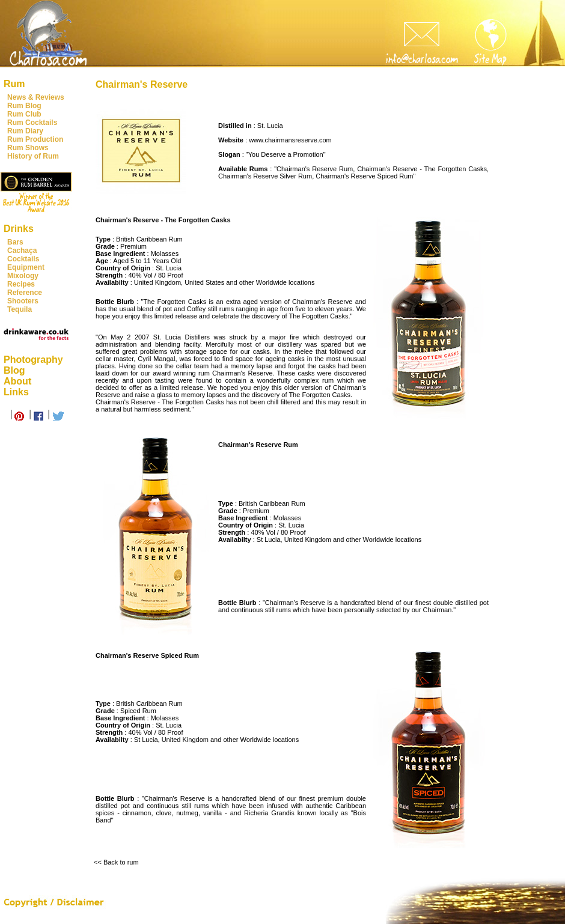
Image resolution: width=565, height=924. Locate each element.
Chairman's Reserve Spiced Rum (364, 176)
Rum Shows (28, 148)
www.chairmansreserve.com (290, 140)
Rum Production (35, 139)
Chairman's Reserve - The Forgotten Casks (422, 169)
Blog (14, 370)
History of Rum (33, 156)
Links (16, 392)
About (17, 381)
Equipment (26, 267)
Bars (15, 242)
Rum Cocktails (32, 123)
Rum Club (24, 114)
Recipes (21, 284)
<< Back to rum (116, 862)
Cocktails (23, 259)
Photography (33, 360)
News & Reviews (36, 97)
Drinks (19, 229)
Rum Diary (25, 131)
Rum (14, 84)
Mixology (23, 276)
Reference (25, 293)
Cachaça (22, 251)
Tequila (20, 309)
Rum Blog (24, 106)
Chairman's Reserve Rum (315, 169)
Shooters (23, 301)
